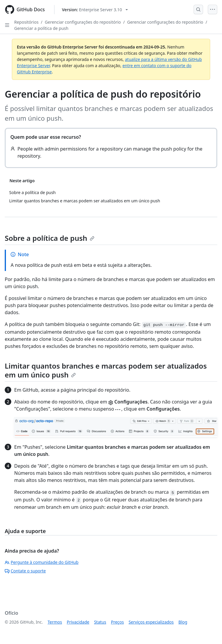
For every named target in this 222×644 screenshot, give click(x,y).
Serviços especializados (151, 622)
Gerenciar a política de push (41, 28)
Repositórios (26, 22)
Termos (55, 622)
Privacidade (78, 622)
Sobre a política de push (50, 238)
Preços (118, 622)
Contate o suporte (25, 571)
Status (100, 622)
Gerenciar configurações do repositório (83, 22)
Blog (183, 622)
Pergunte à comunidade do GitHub (42, 562)
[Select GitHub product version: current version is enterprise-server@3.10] (95, 10)
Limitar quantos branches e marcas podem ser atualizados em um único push (106, 370)
